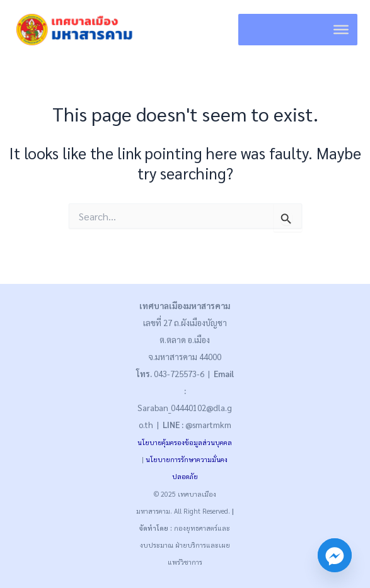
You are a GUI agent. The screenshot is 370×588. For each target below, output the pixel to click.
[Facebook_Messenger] (335, 555)
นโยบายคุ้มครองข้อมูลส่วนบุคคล (185, 442)
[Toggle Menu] (341, 30)
